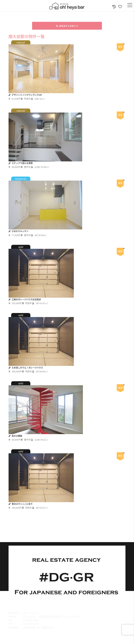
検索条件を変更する (67, 26)
